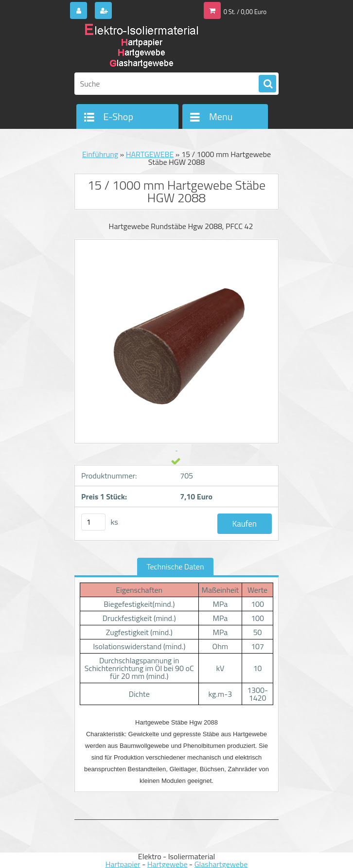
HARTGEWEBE (150, 154)
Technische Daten (176, 567)
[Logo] (141, 47)
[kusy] (93, 522)
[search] (267, 84)
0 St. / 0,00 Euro (245, 12)
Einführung (100, 154)
